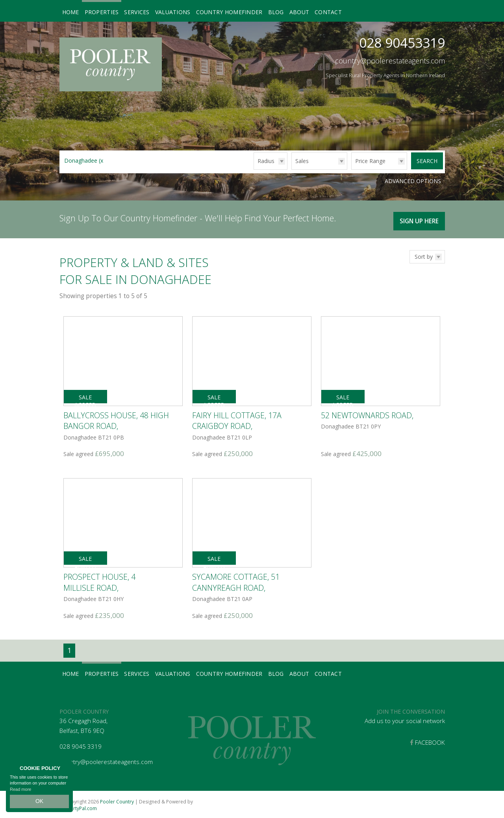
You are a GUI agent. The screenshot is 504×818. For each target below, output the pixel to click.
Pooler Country (117, 800)
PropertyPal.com (78, 807)
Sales (302, 161)
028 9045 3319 (81, 745)
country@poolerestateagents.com (390, 61)
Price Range (370, 161)
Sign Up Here (418, 218)
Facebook (427, 741)
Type (292, 169)
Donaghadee (85, 160)
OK (39, 803)
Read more (20, 792)
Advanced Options (413, 181)
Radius (266, 161)
